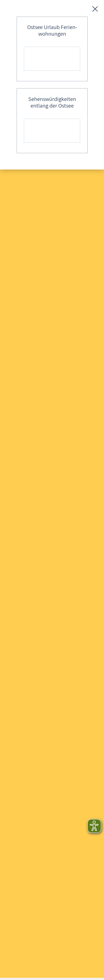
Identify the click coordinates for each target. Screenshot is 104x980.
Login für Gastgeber (30, 716)
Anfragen (19, 600)
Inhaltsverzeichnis (28, 622)
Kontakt (18, 633)
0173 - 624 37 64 (26, 798)
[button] (10, 757)
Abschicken (76, 486)
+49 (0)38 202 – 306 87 (33, 788)
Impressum (21, 666)
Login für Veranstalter (32, 724)
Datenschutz (23, 678)
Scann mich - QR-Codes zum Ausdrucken (49, 655)
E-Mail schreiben (27, 808)
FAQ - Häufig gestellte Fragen (38, 611)
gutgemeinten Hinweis (45, 908)
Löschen (45, 486)
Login (16, 644)
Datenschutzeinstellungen (36, 689)
